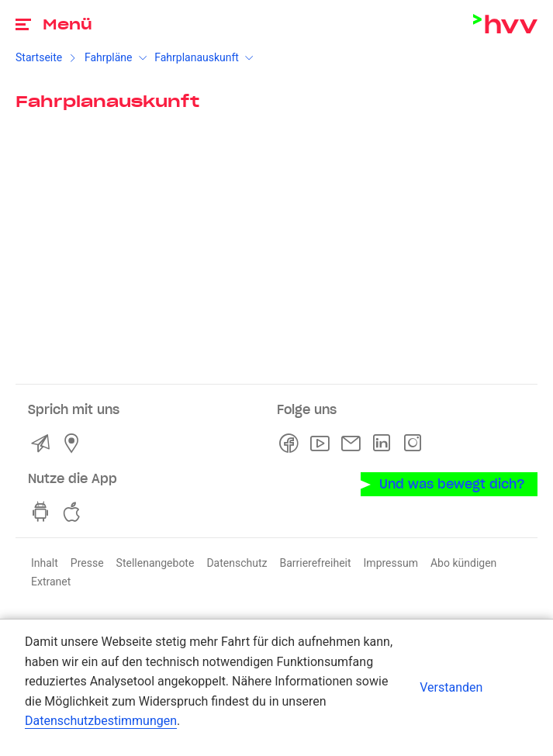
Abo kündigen (463, 563)
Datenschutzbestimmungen (101, 721)
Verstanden (451, 687)
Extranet (51, 582)
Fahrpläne (109, 57)
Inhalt (45, 563)
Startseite (39, 57)
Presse (87, 563)
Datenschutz (237, 563)
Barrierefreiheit (315, 563)
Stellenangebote (156, 563)
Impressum (391, 563)
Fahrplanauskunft (197, 57)
